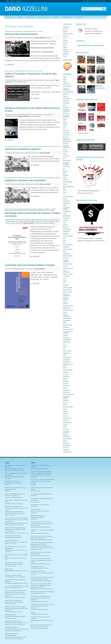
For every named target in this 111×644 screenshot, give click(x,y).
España (65, 402)
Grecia (65, 214)
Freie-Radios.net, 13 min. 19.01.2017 (15, 577)
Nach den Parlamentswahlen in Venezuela (17, 586)
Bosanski (66, 36)
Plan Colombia (67, 351)
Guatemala (66, 218)
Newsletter (86, 1)
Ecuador (65, 152)
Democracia (66, 135)
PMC (64, 355)
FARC (65, 177)
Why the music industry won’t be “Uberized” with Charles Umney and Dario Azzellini (16, 508)
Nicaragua (66, 327)
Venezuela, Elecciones (66, 432)
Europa (57, 221)
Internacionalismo (68, 236)
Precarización (67, 362)
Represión (66, 381)
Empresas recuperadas (66, 110)
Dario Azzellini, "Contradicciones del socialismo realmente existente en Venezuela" (41, 598)
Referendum (66, 377)
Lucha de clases (49, 80)
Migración (66, 304)
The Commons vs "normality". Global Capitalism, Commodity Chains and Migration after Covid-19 (41, 585)
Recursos (66, 383)
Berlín (65, 105)
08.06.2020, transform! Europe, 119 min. (42, 589)
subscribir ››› (98, 33)
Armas (65, 441)
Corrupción (66, 276)
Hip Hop (65, 225)
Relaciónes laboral (29, 38)
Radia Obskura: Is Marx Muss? (13, 600)
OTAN (65, 323)
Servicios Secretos (68, 197)
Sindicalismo (27, 221)
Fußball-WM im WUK (11, 615)
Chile (64, 126)
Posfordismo (66, 360)
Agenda (56, 17)
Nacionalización (67, 439)
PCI (64, 344)
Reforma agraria (68, 287)
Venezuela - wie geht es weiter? (14, 563)
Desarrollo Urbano (68, 407)
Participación (67, 342)
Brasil (65, 121)
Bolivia (65, 119)
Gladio (65, 205)
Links (98, 1)
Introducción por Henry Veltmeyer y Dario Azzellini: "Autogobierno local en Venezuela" (42, 606)
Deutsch (13, 1)
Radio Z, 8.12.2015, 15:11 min (13, 588)
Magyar (65, 49)
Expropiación (67, 166)
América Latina (67, 290)
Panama (65, 335)
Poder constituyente (67, 271)
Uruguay (65, 425)
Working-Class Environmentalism (21, 34)
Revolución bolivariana (66, 116)
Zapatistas (66, 450)
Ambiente (49, 38)
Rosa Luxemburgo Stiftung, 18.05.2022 (42, 540)
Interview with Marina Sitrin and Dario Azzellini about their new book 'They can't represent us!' (16, 608)
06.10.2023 (34, 506)
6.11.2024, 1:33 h (36, 491)
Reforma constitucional (67, 436)
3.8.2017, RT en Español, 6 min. (40, 628)
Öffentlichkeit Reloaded (11, 627)
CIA (64, 128)
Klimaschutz (35, 153)
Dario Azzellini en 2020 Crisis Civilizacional (43, 592)
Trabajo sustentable (40, 38)
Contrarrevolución (68, 274)
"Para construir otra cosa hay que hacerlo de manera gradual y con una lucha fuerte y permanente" (16, 520)
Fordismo (66, 180)
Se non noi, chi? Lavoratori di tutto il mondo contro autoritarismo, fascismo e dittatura (42, 560)
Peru (64, 349)
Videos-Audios (43, 17)
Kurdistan (66, 285)
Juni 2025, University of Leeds (39, 469)
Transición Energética (48, 221)
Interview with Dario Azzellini (13, 536)
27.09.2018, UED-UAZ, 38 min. (39, 614)
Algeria (65, 82)
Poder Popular (67, 357)
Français (65, 43)
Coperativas (66, 201)
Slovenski (66, 54)
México (65, 301)
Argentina (66, 94)
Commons (66, 130)
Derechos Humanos (66, 298)
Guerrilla (65, 220)
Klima (65, 251)
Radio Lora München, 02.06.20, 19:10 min (16, 533)
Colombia (66, 258)
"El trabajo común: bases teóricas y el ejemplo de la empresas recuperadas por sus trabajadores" (42, 524)
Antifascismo (67, 84)
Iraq (64, 238)
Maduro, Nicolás (68, 292)
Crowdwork (66, 132)
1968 (64, 77)
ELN (64, 158)
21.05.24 (7, 485)
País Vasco (66, 103)
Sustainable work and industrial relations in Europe (30, 265)
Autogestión (66, 390)
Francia (65, 184)
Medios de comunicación (67, 295)
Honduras (66, 227)
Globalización (67, 211)
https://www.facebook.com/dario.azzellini (91, 45)
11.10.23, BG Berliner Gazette (13, 497)
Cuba (65, 281)
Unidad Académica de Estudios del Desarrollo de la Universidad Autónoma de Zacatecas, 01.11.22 (42, 548)
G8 (64, 194)
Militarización (67, 308)
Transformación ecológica (20, 82)
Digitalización (67, 139)
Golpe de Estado (68, 370)
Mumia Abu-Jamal (68, 310)
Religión (65, 379)
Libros (20, 17)
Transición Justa (10, 223)
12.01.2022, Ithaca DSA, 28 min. (40, 568)
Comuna (65, 266)
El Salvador (66, 156)
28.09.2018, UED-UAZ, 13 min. (39, 601)
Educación (66, 113)
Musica (65, 312)
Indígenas (66, 234)
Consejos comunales (66, 261)
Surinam (65, 411)
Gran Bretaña (67, 216)
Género (65, 199)
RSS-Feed (93, 1)
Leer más (10, 65)
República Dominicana (66, 146)
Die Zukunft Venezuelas (11, 540)
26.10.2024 (34, 496)
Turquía (65, 416)
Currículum (67, 17)
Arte (64, 283)
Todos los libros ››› (84, 133)
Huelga (65, 409)
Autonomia (66, 101)
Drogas (65, 149)
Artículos (10, 17)
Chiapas (65, 123)
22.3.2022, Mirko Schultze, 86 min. (40, 556)
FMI (64, 242)
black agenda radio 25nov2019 (13, 537)
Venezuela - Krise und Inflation (13, 575)
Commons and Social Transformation (41, 494)
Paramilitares (67, 340)
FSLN (65, 190)
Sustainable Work (36, 509)
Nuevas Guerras (68, 325)
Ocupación (66, 107)
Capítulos (30, 17)
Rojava (65, 388)
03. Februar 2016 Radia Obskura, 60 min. (16, 583)
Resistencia (66, 445)
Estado (65, 405)
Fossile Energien (68, 182)
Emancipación (67, 160)
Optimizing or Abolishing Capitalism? (23, 149)
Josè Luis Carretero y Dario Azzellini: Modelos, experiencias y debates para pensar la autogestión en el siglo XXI (41, 473)
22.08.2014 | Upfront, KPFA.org (14, 612)
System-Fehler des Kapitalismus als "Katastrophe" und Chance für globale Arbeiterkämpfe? (15, 529)
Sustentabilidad (67, 318)
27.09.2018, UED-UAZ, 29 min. (39, 609)
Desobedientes (67, 422)
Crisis (65, 279)
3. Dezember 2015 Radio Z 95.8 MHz (15, 598)
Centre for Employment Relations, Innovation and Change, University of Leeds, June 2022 (15, 513)
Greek (65, 45)
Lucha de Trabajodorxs (67, 89)
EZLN (65, 173)
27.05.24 (7, 491)
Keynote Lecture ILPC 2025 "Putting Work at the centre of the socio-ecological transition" (42, 481)
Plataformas (66, 353)
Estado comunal (68, 264)
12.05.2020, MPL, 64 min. (38, 593)
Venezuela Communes (37, 567)
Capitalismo (19, 38)
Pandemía (66, 337)
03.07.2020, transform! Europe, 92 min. (42, 581)
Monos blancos (67, 418)
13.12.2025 (34, 477)
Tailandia (66, 414)
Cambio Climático (68, 256)
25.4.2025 (33, 485)
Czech (65, 38)
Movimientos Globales (67, 208)
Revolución (66, 386)
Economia (66, 447)
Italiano (65, 47)
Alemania (66, 137)
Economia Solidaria (35, 116)
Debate (33, 612)
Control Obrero (39, 115)
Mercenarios (66, 392)
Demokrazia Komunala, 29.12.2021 (40, 527)
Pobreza (65, 96)
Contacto (103, 1)
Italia (64, 240)
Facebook (66, 175)
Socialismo (66, 400)
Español (18, 1)
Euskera (65, 41)
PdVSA (65, 346)
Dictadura (66, 144)
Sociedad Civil (67, 452)
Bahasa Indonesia (68, 34)
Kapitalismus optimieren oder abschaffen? (26, 180)
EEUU (65, 154)
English (7, 1)
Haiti (64, 222)
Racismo (65, 372)
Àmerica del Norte (68, 329)
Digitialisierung (67, 141)
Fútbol (65, 192)
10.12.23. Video (35, 502)
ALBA (65, 79)
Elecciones (66, 443)
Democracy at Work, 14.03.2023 (14, 504)
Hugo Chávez (67, 229)
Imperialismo (67, 231)
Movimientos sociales (11, 116)
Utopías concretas (68, 268)
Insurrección (66, 99)
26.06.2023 (34, 519)
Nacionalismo (67, 320)
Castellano (66, 27)
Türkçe (65, 56)
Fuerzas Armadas (68, 306)
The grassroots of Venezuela (13, 621)
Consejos (66, 374)
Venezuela (66, 429)
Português (66, 52)
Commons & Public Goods (38, 571)
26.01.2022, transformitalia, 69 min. (40, 564)
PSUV (65, 368)
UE (64, 169)
